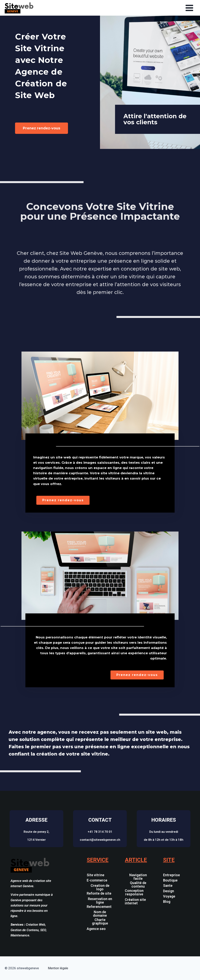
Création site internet (135, 901)
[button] (100, 928)
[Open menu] (189, 8)
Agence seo (96, 929)
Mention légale (58, 968)
